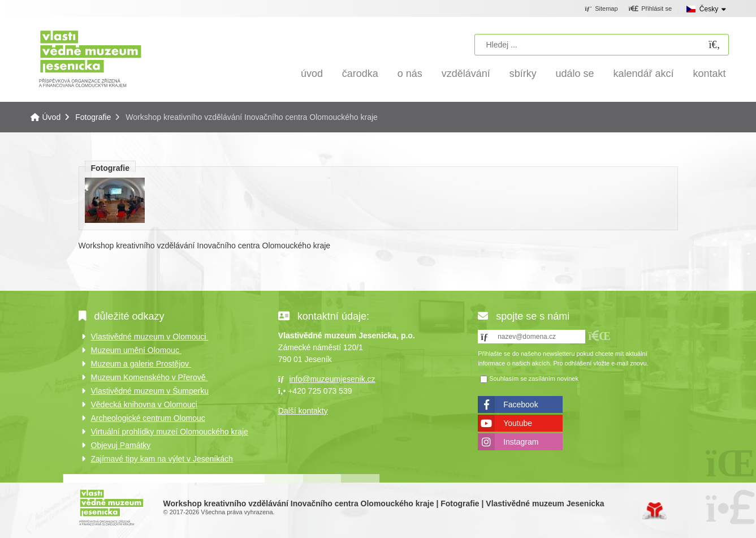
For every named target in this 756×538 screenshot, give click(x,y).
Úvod (90, 58)
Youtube (518, 423)
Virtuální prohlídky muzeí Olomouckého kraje (170, 432)
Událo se (575, 74)
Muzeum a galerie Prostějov (141, 364)
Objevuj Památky (121, 445)
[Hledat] (715, 45)
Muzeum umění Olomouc (136, 350)
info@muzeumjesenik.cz (332, 379)
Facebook (520, 404)
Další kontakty (303, 411)
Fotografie (93, 117)
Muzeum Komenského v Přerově (150, 377)
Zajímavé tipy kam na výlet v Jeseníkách (162, 459)
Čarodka (360, 74)
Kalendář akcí (644, 74)
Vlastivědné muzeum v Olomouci (150, 337)
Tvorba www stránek (655, 511)
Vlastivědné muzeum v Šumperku (150, 391)
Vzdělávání (466, 74)
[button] (650, 9)
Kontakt (709, 74)
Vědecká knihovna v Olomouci (144, 404)
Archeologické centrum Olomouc (148, 418)
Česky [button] (709, 9)
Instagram (521, 442)
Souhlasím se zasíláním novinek (534, 378)
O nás (410, 74)
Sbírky (523, 74)
